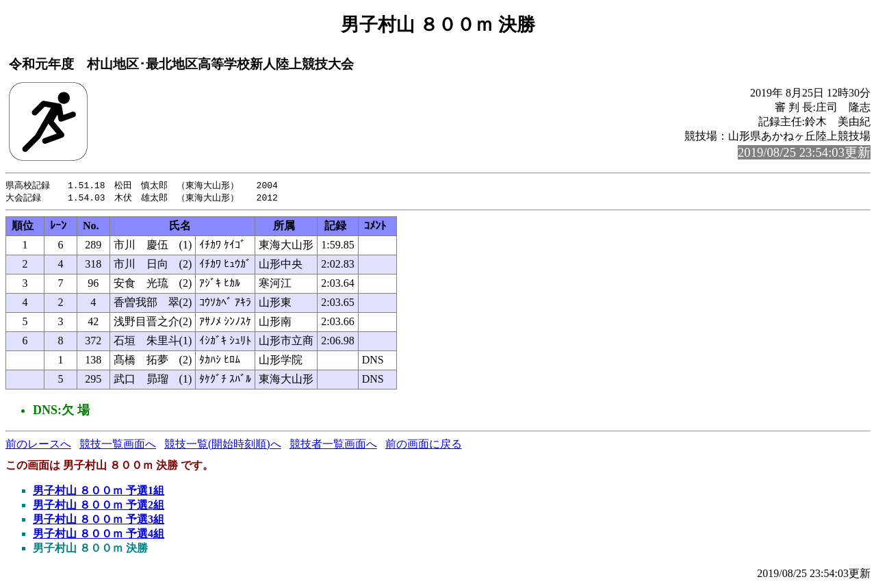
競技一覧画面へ (118, 445)
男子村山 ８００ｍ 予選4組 (99, 535)
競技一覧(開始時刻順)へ (223, 445)
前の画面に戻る (424, 445)
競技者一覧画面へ (333, 445)
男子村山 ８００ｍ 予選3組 (99, 521)
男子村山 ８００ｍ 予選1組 (99, 492)
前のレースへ (38, 445)
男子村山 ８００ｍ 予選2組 (99, 506)
